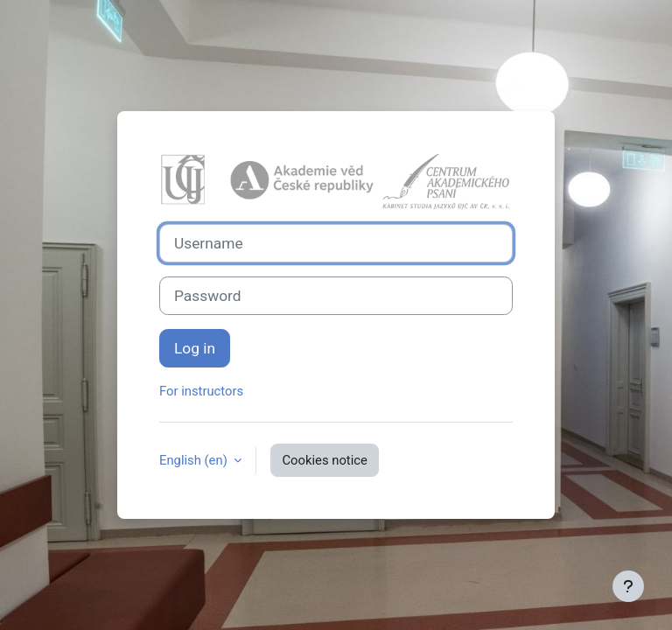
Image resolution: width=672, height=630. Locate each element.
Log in (195, 348)
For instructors (201, 391)
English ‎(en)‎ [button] (195, 460)
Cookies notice (324, 460)
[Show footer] (628, 586)
